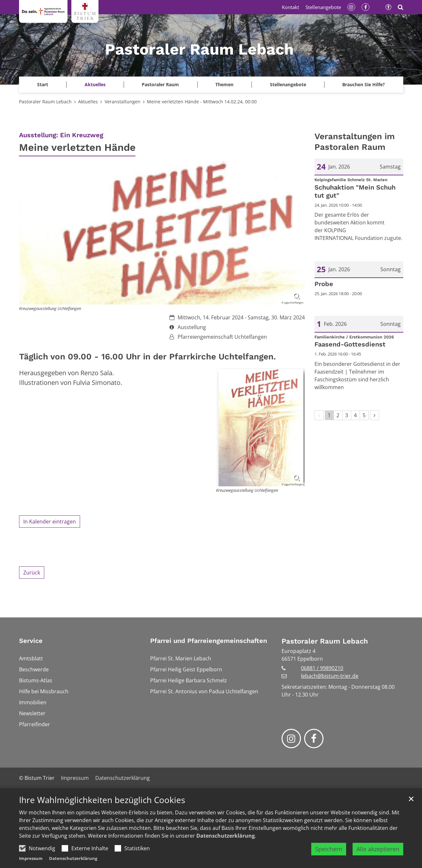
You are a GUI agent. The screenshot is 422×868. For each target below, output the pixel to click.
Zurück (32, 573)
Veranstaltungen (123, 102)
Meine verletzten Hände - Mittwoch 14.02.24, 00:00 (202, 102)
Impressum (31, 858)
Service (31, 641)
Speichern (329, 849)
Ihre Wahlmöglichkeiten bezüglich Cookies (102, 800)
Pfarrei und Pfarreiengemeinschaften (209, 641)
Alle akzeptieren (378, 849)
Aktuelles (88, 102)
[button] (43, 85)
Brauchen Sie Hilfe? (364, 84)
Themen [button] (224, 84)
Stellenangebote (288, 84)
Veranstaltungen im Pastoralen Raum (355, 142)
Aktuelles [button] (95, 84)
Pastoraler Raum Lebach (45, 102)
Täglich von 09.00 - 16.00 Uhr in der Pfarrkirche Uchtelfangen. (147, 356)
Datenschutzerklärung (226, 836)
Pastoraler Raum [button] (160, 84)
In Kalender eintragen (50, 522)
